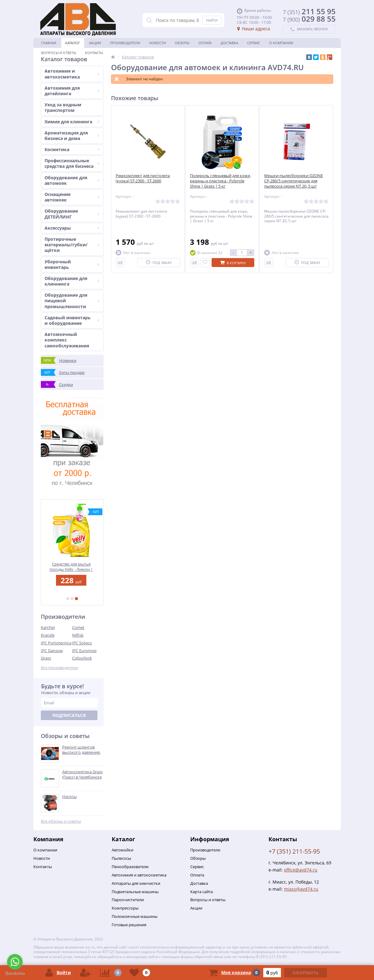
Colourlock (82, 658)
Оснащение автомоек (72, 197)
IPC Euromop (84, 651)
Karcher (48, 627)
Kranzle (48, 635)
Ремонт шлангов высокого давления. (81, 750)
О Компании (281, 43)
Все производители (59, 668)
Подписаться (69, 715)
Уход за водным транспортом (63, 107)
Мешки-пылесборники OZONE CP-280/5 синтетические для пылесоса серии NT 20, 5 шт (294, 181)
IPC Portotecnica (56, 643)
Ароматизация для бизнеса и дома (72, 136)
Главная (49, 43)
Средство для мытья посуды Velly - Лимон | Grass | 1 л (72, 567)
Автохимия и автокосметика (72, 74)
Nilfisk (78, 635)
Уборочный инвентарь (72, 264)
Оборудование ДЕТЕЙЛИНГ (72, 214)
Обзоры (182, 43)
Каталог (73, 43)
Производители (125, 43)
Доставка (229, 43)
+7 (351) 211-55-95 (294, 851)
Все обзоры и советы (61, 821)
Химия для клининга (72, 122)
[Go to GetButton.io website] (15, 974)
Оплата (205, 43)
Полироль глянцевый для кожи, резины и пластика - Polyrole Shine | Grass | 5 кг (220, 181)
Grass (46, 658)
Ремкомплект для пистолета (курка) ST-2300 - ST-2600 (143, 178)
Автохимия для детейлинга (72, 91)
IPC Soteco (82, 643)
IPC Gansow (52, 651)
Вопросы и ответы (59, 53)
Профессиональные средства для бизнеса (72, 163)
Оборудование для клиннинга (72, 281)
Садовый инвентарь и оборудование (72, 320)
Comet (78, 627)
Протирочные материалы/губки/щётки (72, 245)
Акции (95, 43)
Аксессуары (72, 228)
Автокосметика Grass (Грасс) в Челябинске (82, 774)
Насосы (69, 797)
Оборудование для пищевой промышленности (72, 301)
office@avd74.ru (301, 870)
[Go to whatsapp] (15, 962)
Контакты (94, 53)
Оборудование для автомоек (72, 180)
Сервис (254, 43)
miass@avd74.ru (301, 889)
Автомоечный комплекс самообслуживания (67, 340)
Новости (157, 43)
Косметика (72, 149)
